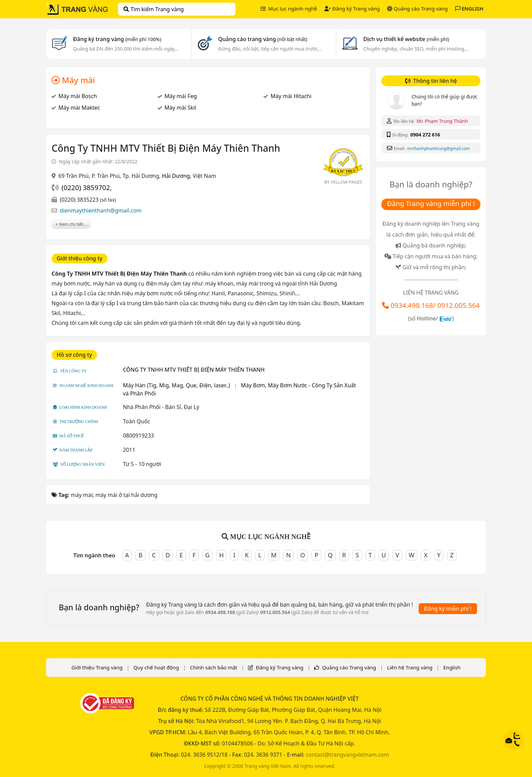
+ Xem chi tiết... (71, 224)
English (452, 667)
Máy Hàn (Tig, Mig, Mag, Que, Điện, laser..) (176, 385)
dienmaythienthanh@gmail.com (101, 210)
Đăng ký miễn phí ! (448, 609)
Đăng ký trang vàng (117, 39)
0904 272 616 (425, 135)
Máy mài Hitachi (291, 96)
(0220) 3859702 (86, 188)
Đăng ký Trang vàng (352, 8)
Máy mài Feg (181, 96)
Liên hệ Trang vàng (410, 667)
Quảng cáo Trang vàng (417, 8)
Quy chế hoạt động (156, 667)
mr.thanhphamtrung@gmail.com (439, 149)
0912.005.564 (459, 305)
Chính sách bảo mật (214, 667)
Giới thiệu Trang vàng (97, 667)
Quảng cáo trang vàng (263, 39)
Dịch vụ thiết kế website (406, 39)
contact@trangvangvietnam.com (347, 755)
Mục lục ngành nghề (289, 8)
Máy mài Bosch (78, 96)
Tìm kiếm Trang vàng (154, 9)
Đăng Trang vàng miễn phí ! (431, 203)
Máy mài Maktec (79, 108)
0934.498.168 (412, 305)
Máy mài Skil (180, 108)
